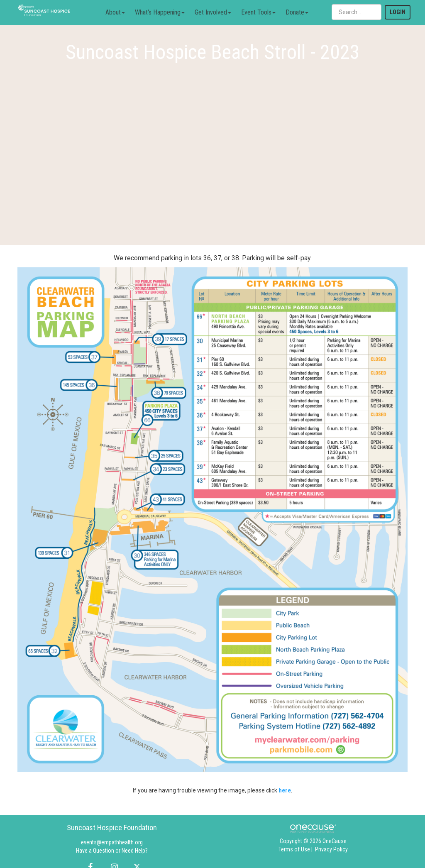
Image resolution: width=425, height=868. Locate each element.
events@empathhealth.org (112, 842)
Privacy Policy (331, 849)
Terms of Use (294, 849)
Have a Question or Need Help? (112, 851)
